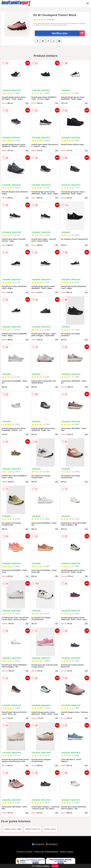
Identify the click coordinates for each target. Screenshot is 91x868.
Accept (55, 866)
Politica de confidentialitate (46, 852)
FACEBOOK (38, 844)
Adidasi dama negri (13, 829)
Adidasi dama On (33, 829)
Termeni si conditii (25, 852)
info (27, 103)
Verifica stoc (68, 33)
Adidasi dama (50, 829)
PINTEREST (52, 844)
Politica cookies (67, 852)
